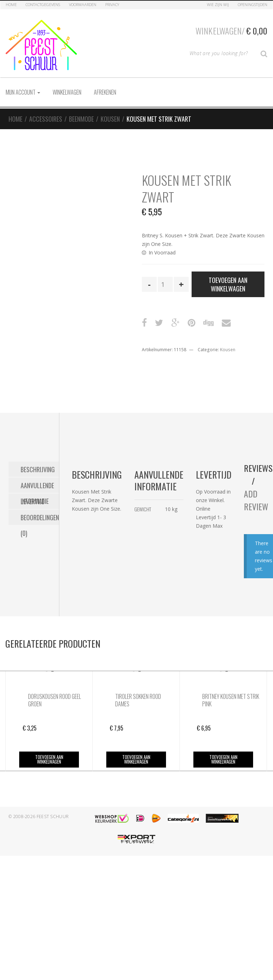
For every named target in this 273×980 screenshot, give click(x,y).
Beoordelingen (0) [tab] (40, 519)
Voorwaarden (83, 4)
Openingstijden (253, 4)
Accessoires (46, 119)
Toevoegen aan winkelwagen (228, 284)
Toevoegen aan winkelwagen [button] (49, 759)
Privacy (112, 4)
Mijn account (23, 92)
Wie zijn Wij (218, 4)
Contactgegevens (43, 4)
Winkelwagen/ (231, 31)
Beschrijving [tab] (38, 469)
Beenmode (81, 119)
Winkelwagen (67, 92)
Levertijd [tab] (33, 501)
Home (11, 4)
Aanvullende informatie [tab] (37, 487)
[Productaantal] (165, 284)
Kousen (110, 119)
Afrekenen (105, 92)
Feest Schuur (53, 816)
